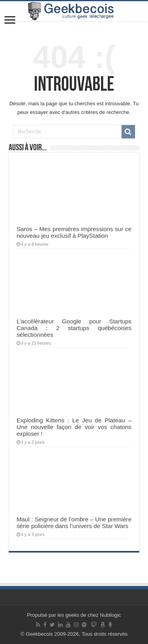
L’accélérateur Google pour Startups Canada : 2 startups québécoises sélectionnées (74, 328)
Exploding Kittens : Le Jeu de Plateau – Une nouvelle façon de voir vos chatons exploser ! (74, 427)
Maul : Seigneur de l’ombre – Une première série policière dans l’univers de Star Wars (74, 523)
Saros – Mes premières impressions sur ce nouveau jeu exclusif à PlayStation (74, 232)
